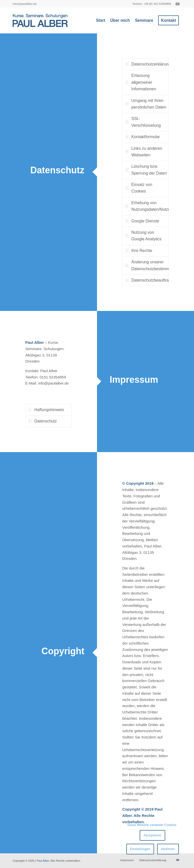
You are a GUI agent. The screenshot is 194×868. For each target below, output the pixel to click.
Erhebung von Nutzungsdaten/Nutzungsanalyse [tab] (147, 206)
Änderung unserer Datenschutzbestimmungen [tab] (147, 265)
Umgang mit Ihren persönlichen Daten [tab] (146, 104)
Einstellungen (140, 849)
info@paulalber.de (25, 4)
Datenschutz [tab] (42, 421)
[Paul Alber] (40, 20)
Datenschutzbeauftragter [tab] (147, 280)
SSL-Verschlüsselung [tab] (143, 122)
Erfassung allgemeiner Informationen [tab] (141, 82)
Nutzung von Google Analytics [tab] (143, 236)
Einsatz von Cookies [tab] (139, 188)
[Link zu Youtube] (178, 4)
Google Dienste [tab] (142, 221)
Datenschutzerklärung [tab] (147, 64)
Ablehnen (168, 849)
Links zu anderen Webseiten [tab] (144, 152)
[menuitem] (25, 4)
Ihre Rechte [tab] (139, 251)
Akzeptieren (153, 835)
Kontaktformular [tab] (142, 137)
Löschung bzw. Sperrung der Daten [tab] (146, 170)
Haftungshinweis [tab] (46, 410)
